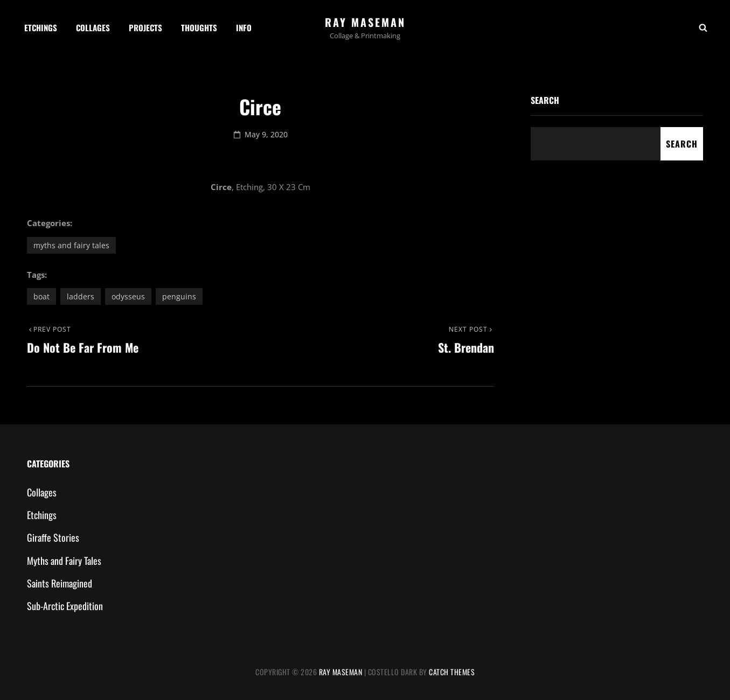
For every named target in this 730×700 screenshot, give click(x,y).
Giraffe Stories (53, 537)
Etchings (41, 27)
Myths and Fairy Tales (71, 245)
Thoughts (199, 27)
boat (41, 296)
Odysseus (128, 296)
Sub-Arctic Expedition (65, 606)
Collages (93, 27)
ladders (81, 296)
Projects (145, 27)
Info (244, 27)
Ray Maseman (365, 22)
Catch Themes (452, 672)
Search (545, 100)
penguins (179, 296)
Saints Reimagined (60, 583)
